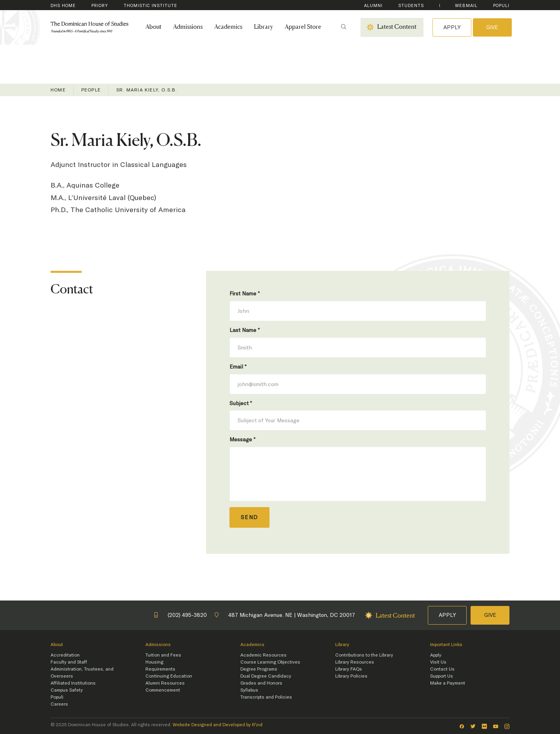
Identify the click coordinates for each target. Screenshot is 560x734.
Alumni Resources (165, 683)
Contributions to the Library (364, 655)
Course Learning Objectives (270, 662)
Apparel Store (303, 27)
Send (249, 517)
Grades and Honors (261, 683)
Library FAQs (349, 669)
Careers (59, 704)
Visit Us (438, 662)
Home (58, 90)
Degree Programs (259, 669)
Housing (154, 662)
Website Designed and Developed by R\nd (218, 725)
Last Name (245, 330)
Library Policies (351, 676)
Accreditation (65, 655)
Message (242, 439)
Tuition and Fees (163, 655)
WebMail (466, 6)
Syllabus (249, 690)
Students (411, 6)
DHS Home (63, 6)
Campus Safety (67, 690)
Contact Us (442, 669)
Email (238, 367)
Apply (452, 27)
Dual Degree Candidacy (266, 676)
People (91, 90)
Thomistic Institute (150, 6)
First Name (245, 293)
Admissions (188, 27)
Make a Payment (448, 683)
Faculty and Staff (69, 662)
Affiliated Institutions (73, 683)
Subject (241, 403)
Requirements (160, 669)
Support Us (442, 676)
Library (263, 27)
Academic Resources (263, 655)
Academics (228, 27)
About (153, 27)
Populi (501, 6)
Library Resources (355, 662)
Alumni (373, 6)
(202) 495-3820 (180, 615)
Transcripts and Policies (266, 697)
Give (492, 27)
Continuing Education (169, 676)
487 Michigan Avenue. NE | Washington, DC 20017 (285, 615)
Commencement (163, 690)
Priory (100, 6)
